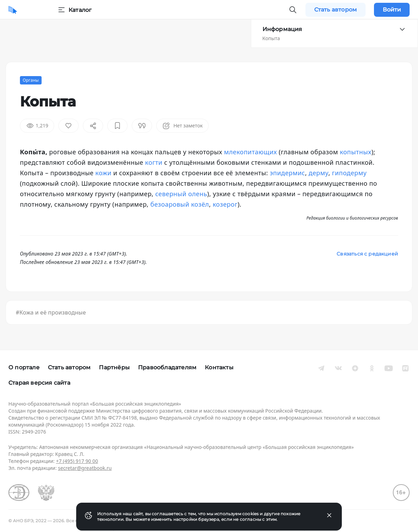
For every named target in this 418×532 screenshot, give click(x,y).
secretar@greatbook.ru (85, 468)
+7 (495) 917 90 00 (77, 461)
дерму (318, 173)
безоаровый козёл (180, 204)
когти (154, 162)
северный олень (181, 194)
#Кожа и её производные (51, 312)
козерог (225, 204)
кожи (103, 173)
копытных (355, 152)
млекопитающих (250, 152)
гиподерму (349, 173)
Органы (31, 80)
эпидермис (287, 173)
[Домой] (13, 10)
